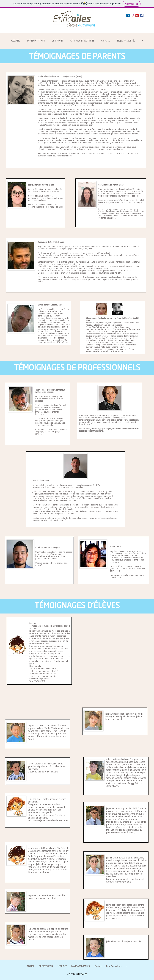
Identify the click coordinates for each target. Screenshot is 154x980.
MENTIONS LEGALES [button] (77, 974)
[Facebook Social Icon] (142, 16)
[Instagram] (133, 16)
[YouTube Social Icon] (137, 16)
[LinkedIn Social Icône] (128, 16)
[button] (36, 41)
